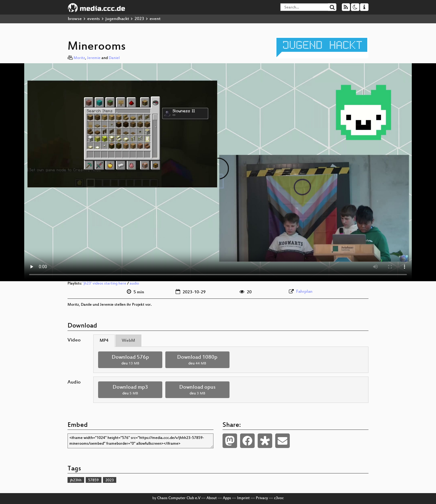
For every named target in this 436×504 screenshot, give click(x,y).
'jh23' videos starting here (104, 284)
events (94, 19)
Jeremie (94, 58)
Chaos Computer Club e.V (179, 498)
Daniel (114, 58)
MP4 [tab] (104, 341)
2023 (139, 19)
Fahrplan (304, 292)
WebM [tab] (128, 341)
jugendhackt (117, 19)
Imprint (243, 498)
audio (134, 284)
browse (75, 19)
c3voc (279, 498)
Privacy (262, 498)
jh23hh (76, 480)
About (212, 498)
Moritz (79, 58)
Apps (227, 498)
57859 (93, 480)
